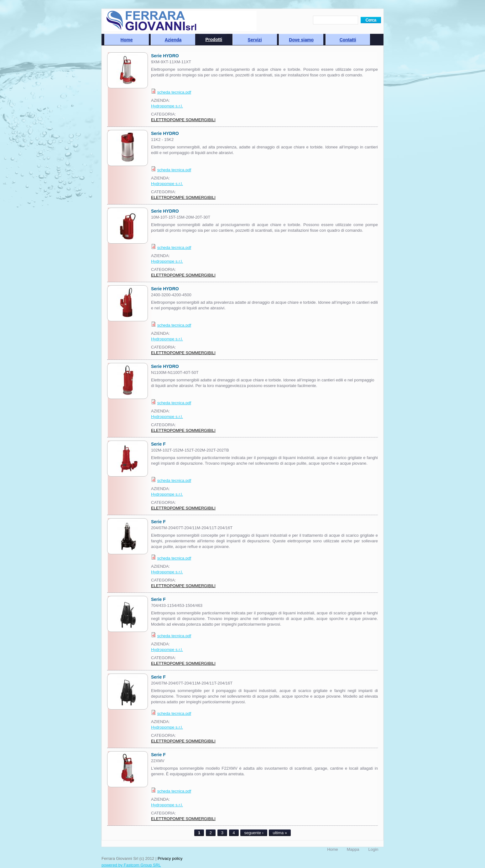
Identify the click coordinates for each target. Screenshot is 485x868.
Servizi (255, 40)
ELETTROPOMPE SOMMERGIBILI (183, 120)
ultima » (280, 833)
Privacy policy (170, 858)
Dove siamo (301, 40)
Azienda (173, 40)
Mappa (353, 849)
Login (373, 849)
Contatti (348, 40)
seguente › (254, 833)
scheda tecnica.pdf (174, 92)
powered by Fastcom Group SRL (131, 865)
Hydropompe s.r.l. (167, 106)
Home (127, 40)
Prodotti (214, 39)
